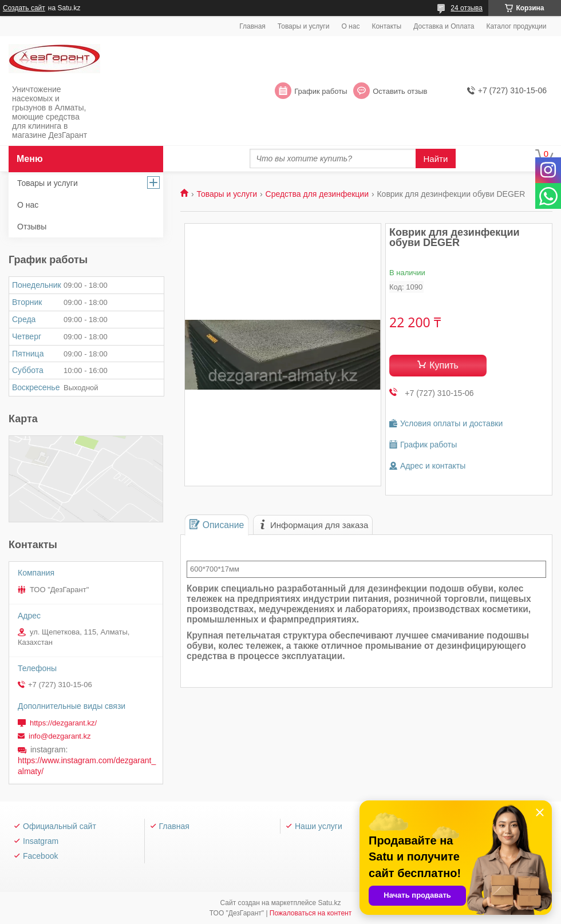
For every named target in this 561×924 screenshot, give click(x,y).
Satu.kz (329, 903)
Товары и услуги (304, 26)
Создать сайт (24, 8)
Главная (252, 26)
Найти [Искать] (436, 159)
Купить (444, 365)
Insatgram (41, 841)
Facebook (40, 856)
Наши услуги (319, 826)
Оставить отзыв (400, 91)
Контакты (386, 26)
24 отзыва (467, 8)
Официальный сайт (60, 826)
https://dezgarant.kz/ (63, 723)
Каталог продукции (516, 26)
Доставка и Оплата (444, 26)
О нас (350, 26)
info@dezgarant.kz (60, 736)
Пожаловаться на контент (311, 913)
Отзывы (32, 227)
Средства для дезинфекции (317, 194)
